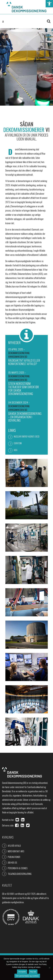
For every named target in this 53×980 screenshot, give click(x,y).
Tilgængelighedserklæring (20, 874)
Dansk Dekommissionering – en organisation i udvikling (25, 417)
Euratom (18, 443)
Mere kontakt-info (16, 851)
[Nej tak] (49, 968)
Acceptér (22, 972)
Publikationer (14, 857)
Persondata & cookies (18, 868)
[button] (49, 4)
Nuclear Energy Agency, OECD (27, 436)
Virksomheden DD (18, 356)
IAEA (16, 450)
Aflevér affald (14, 846)
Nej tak (33, 972)
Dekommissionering (19, 353)
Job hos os (12, 863)
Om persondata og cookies (27, 976)
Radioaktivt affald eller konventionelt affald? (24, 362)
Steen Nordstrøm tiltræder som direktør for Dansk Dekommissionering (24, 389)
